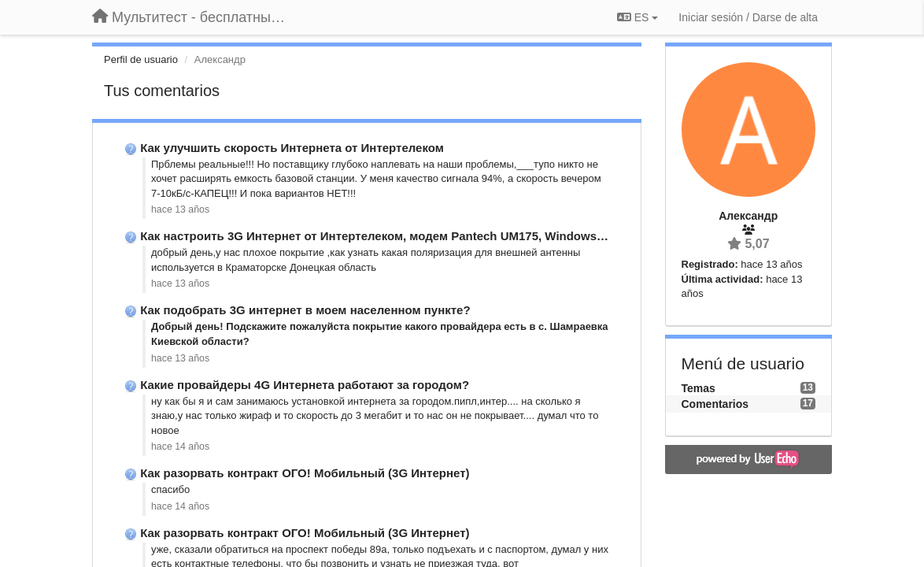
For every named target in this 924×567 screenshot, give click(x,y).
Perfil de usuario (141, 59)
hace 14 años (180, 447)
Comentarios (715, 404)
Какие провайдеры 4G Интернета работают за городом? (305, 385)
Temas (699, 388)
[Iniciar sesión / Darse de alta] (748, 17)
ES (638, 17)
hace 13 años (180, 209)
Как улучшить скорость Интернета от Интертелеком (292, 148)
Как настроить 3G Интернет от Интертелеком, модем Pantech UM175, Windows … (376, 236)
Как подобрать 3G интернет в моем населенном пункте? (305, 310)
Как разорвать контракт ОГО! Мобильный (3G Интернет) (305, 473)
